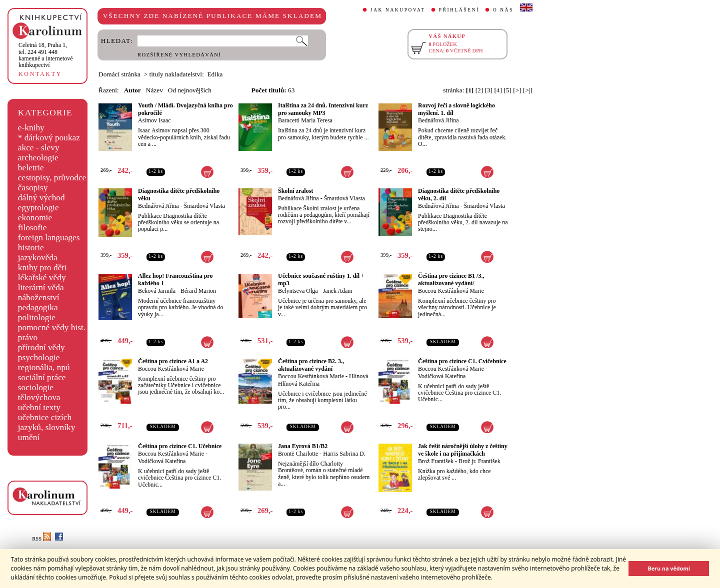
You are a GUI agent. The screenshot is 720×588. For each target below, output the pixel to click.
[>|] (528, 90)
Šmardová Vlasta (204, 206)
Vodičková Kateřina (442, 376)
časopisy (33, 188)
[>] (517, 90)
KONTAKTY (40, 74)
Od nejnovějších (190, 90)
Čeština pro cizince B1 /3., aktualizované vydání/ (451, 280)
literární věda (41, 288)
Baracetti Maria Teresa (305, 120)
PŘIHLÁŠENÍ (459, 10)
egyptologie (38, 208)
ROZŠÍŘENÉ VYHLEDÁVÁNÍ (179, 55)
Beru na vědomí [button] (669, 568)
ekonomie (35, 218)
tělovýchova (39, 397)
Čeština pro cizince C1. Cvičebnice (462, 361)
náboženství (39, 297)
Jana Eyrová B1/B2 (303, 446)
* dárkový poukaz (49, 138)
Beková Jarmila (157, 291)
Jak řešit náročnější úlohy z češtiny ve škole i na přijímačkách (463, 450)
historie (31, 248)
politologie (37, 317)
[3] (489, 90)
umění (29, 437)
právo (28, 337)
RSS (41, 539)
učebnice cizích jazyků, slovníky (47, 422)
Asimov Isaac (154, 120)
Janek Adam (338, 291)
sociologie (36, 387)
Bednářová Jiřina (438, 120)
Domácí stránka (119, 74)
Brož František (436, 461)
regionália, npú (44, 367)
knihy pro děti (42, 268)
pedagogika (38, 307)
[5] (507, 90)
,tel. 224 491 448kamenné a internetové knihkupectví (46, 55)
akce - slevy (39, 148)
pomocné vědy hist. (52, 327)
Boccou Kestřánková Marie (451, 291)
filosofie (32, 228)
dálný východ (41, 198)
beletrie (31, 168)
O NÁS (503, 10)
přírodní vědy (41, 347)
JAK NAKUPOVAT (398, 10)
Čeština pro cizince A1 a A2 (173, 361)
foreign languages (49, 238)
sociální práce (42, 377)
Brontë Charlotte (298, 454)
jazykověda (38, 258)
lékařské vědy (42, 278)
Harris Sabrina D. (344, 454)
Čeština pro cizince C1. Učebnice (180, 446)
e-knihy (31, 128)
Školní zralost (295, 191)
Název (154, 90)
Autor (132, 90)
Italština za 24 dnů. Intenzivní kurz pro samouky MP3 (323, 109)
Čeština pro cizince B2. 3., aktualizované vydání (311, 365)
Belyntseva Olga (298, 291)
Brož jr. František (479, 461)
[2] (479, 90)
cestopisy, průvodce (52, 178)
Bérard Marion (198, 291)
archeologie (38, 158)
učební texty (39, 407)
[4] (498, 90)
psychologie (39, 357)
